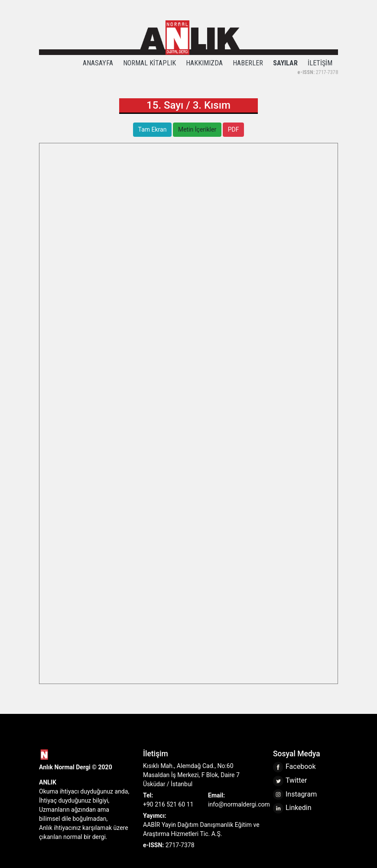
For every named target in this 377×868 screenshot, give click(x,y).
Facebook (294, 766)
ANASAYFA (98, 63)
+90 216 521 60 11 (168, 804)
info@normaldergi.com (239, 804)
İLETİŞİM (320, 63)
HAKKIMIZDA (204, 63)
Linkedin (292, 808)
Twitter (290, 780)
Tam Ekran (153, 129)
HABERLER (248, 63)
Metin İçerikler (197, 129)
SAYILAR (285, 63)
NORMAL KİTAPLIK (149, 63)
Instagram (295, 794)
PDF (234, 129)
